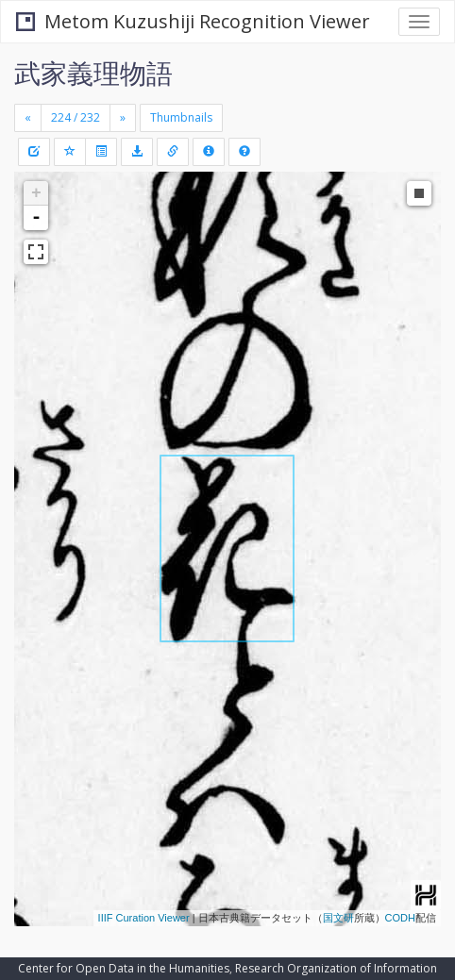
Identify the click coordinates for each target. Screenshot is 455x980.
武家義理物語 (93, 73)
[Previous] (28, 118)
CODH (400, 918)
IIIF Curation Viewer (144, 918)
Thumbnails (181, 117)
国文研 (338, 918)
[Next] (123, 118)
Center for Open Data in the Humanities (124, 968)
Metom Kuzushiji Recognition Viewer (193, 21)
